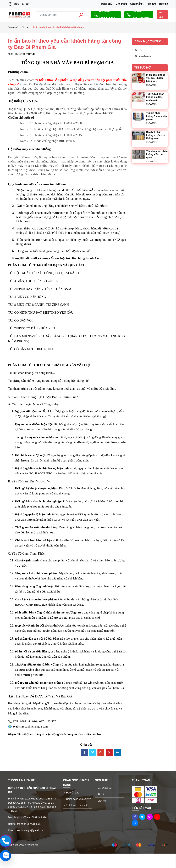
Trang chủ (106, 4)
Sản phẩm (137, 4)
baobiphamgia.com (36, 726)
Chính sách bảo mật (77, 805)
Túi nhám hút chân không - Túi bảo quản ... (157, 154)
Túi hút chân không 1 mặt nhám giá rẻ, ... (157, 116)
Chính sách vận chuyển (79, 799)
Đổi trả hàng (73, 793)
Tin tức (152, 4)
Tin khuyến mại (143, 56)
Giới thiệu (121, 4)
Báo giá (164, 4)
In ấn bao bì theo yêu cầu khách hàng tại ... (156, 78)
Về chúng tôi (104, 788)
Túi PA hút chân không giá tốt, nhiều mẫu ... (155, 97)
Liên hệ (102, 801)
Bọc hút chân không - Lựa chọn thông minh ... (156, 135)
